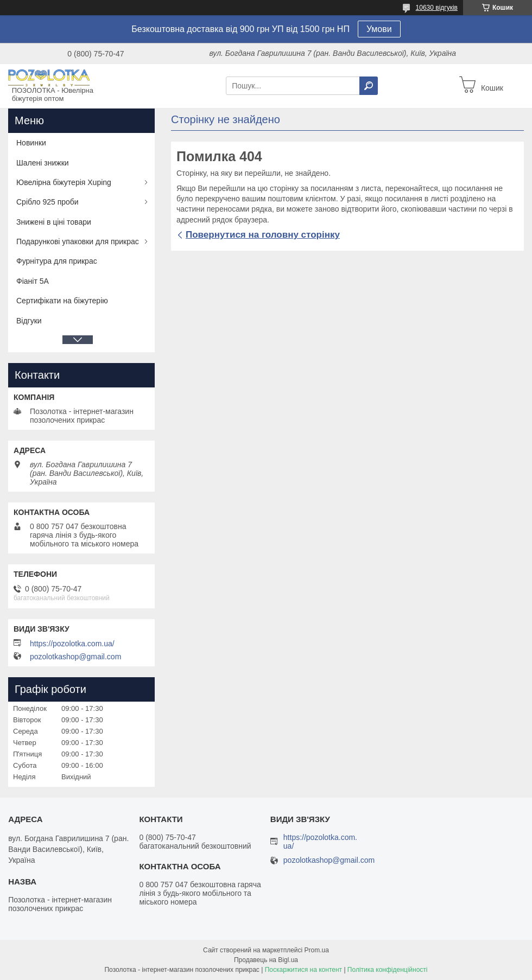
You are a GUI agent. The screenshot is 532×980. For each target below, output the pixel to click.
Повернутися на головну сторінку (263, 235)
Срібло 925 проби (47, 202)
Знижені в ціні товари (54, 222)
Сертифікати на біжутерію (62, 301)
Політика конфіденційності (388, 970)
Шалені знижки (43, 163)
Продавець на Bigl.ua (266, 960)
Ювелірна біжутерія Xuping (64, 182)
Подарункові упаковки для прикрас (78, 241)
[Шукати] (369, 86)
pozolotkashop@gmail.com (75, 657)
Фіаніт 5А (33, 281)
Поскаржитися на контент (303, 970)
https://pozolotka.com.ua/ (72, 644)
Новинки (31, 143)
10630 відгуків (437, 8)
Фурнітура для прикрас (57, 261)
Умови (379, 29)
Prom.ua (317, 950)
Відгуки (29, 321)
